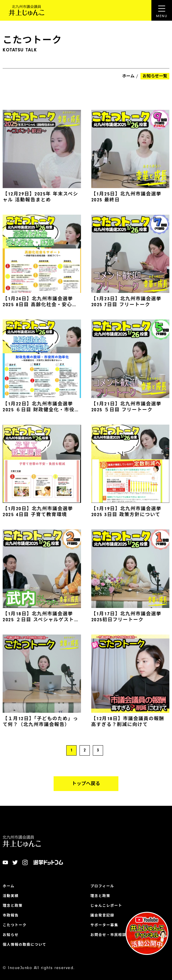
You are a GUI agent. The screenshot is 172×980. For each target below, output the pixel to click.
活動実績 (11, 896)
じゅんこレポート (106, 906)
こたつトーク (15, 925)
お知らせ (11, 935)
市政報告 (11, 915)
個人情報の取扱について (24, 945)
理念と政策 (13, 906)
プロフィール (102, 886)
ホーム (128, 76)
